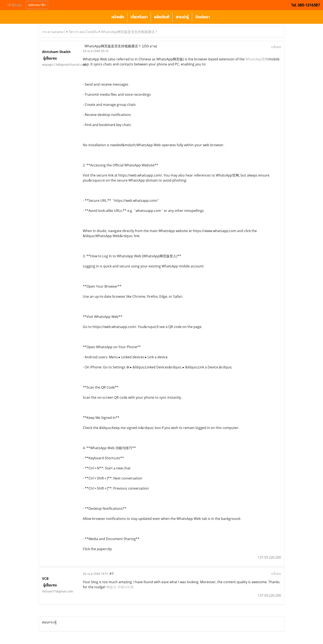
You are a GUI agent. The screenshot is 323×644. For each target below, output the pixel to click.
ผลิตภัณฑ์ (162, 17)
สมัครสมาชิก (37, 5)
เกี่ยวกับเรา (139, 17)
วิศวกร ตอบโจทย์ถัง (83, 32)
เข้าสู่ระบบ (15, 5)
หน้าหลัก (118, 17)
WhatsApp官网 (257, 59)
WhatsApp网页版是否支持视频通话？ (129, 32)
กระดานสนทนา (54, 32)
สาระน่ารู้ (182, 17)
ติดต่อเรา (202, 17)
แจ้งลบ (276, 47)
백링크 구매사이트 (120, 587)
